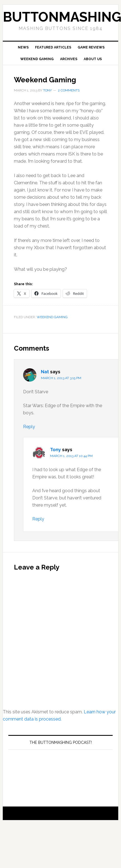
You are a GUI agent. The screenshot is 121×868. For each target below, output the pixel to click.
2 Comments (69, 90)
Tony (55, 450)
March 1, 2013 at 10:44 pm (71, 456)
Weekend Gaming (52, 317)
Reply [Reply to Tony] (38, 519)
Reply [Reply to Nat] (29, 427)
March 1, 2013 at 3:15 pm (61, 378)
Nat (45, 372)
